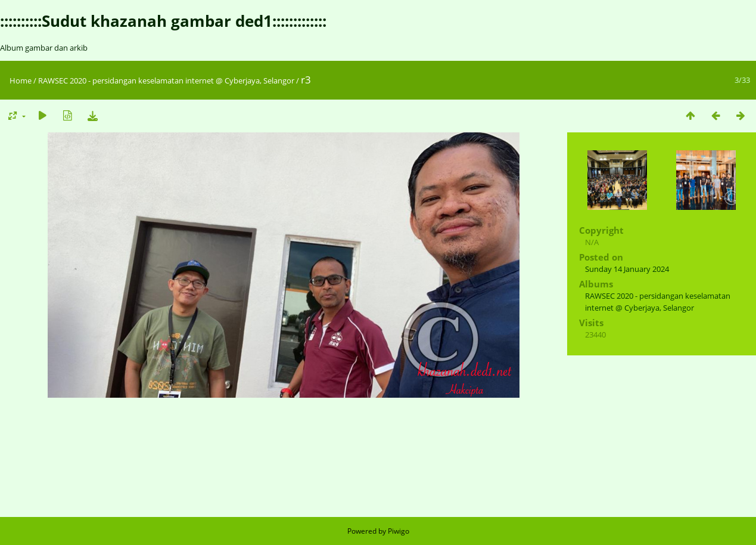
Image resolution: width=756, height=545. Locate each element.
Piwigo (399, 531)
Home (21, 80)
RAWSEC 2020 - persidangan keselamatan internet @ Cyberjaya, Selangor (166, 80)
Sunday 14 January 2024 (627, 269)
